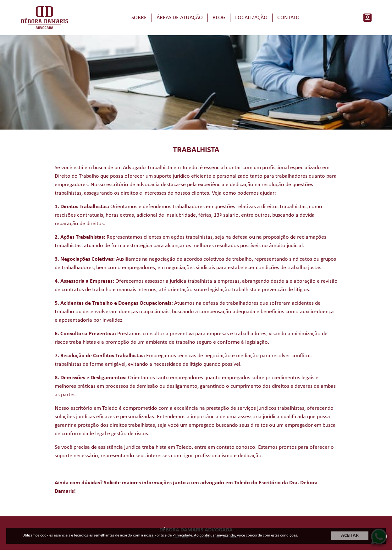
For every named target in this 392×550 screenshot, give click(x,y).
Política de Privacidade (173, 535)
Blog (219, 18)
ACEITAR (350, 536)
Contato (288, 18)
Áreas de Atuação (180, 18)
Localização (251, 18)
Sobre (139, 18)
